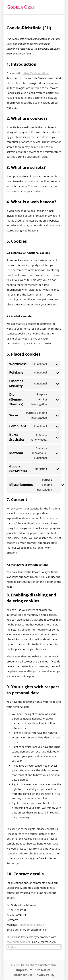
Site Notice (43, 970)
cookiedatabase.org (18, 942)
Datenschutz (23, 975)
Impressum (24, 970)
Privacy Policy (45, 975)
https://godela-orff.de (36, 73)
